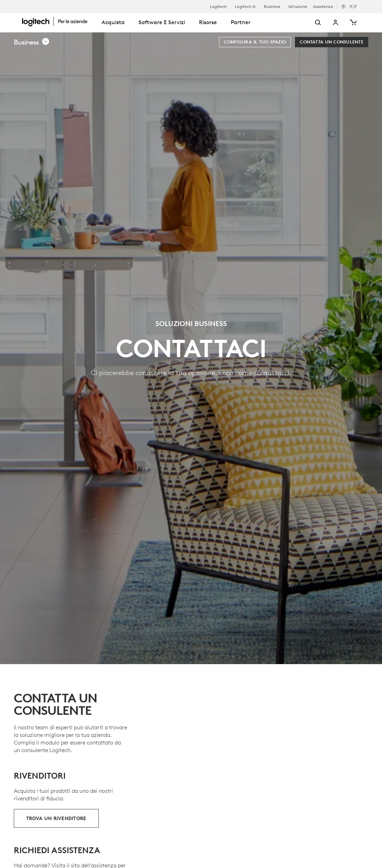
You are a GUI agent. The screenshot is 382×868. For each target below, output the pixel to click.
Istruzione (298, 7)
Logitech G (245, 7)
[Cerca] (309, 22)
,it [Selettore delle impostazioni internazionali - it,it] (353, 6)
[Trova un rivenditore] (56, 818)
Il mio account (336, 22)
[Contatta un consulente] (332, 42)
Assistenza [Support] (323, 6)
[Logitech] (58, 21)
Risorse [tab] (208, 22)
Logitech (218, 7)
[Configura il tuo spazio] (255, 42)
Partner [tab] (241, 22)
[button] (32, 42)
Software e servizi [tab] (162, 22)
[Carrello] (353, 22)
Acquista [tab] (113, 22)
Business (272, 7)
